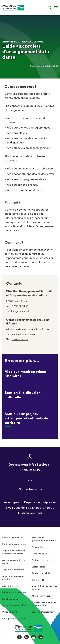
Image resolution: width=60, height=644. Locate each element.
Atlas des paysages (41, 596)
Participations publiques (14, 544)
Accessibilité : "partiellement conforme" (44, 539)
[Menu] (56, 8)
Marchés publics (10, 599)
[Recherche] (50, 8)
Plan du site (37, 547)
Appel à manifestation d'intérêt (13, 578)
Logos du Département (43, 612)
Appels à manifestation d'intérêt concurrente (14, 552)
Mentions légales (40, 554)
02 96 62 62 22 (20, 340)
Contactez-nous (30, 489)
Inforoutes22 (38, 580)
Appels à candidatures (13, 570)
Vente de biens (10, 612)
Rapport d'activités (41, 573)
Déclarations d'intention (14, 592)
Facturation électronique (14, 606)
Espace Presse (38, 567)
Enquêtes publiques (12, 538)
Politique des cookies (42, 560)
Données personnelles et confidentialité (44, 604)
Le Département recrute (14, 619)
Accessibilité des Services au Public (44, 588)
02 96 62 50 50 (20, 306)
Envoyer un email (19, 312)
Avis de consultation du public (14, 562)
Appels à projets (10, 586)
